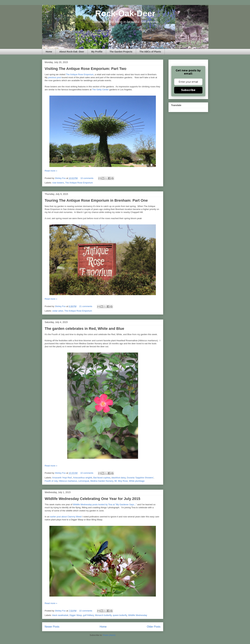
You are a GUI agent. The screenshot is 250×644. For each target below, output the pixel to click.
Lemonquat (84, 481)
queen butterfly (120, 615)
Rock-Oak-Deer (125, 13)
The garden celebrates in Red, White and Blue (84, 329)
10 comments (87, 178)
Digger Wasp (76, 615)
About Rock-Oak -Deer (72, 52)
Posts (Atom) (109, 635)
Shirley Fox (61, 178)
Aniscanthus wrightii (83, 478)
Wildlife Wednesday (138, 615)
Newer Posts (52, 627)
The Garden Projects (121, 52)
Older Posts (154, 627)
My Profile (97, 52)
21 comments (86, 306)
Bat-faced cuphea (102, 478)
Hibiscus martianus (68, 481)
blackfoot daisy (119, 478)
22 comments (86, 611)
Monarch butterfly (103, 615)
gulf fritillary (88, 615)
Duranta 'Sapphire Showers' (140, 478)
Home (49, 52)
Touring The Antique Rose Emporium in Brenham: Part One (96, 200)
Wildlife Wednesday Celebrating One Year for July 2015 (93, 499)
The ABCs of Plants (150, 52)
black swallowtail (60, 615)
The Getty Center (100, 90)
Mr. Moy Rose (121, 481)
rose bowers (58, 183)
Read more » (51, 171)
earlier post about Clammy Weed (66, 517)
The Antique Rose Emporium (80, 74)
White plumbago (137, 481)
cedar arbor (58, 311)
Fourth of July (51, 481)
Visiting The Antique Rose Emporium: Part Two (86, 69)
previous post (54, 77)
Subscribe (188, 90)
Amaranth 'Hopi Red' (62, 478)
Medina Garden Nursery (102, 481)
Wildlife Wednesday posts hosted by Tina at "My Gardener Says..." (105, 504)
